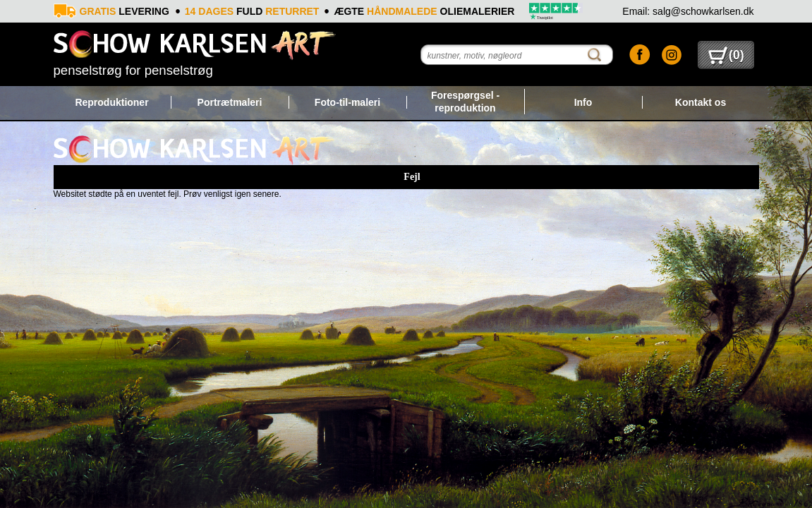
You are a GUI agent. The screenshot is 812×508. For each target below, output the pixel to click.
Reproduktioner (111, 102)
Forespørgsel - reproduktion (465, 102)
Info (583, 102)
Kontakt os (701, 102)
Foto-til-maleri (347, 102)
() (726, 55)
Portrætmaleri (230, 102)
